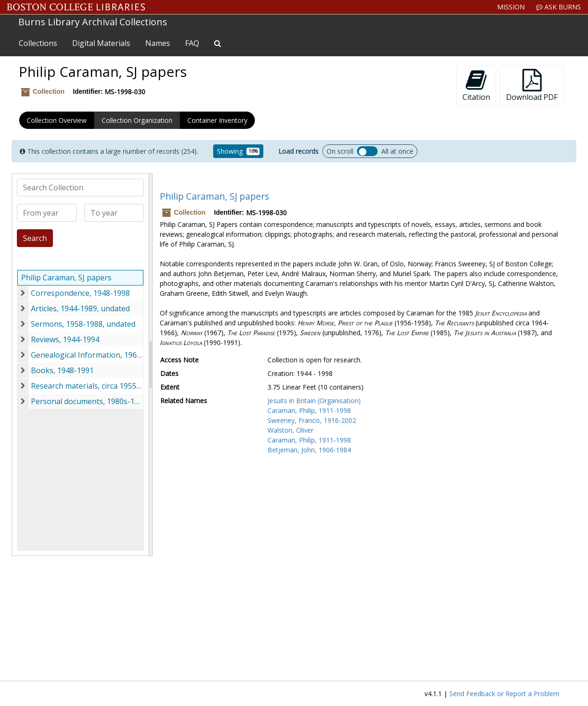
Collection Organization (137, 120)
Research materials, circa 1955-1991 (87, 386)
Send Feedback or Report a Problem (504, 694)
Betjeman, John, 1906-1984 (309, 450)
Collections (38, 43)
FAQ (192, 43)
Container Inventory (217, 120)
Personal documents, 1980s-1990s (87, 401)
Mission (511, 7)
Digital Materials (101, 43)
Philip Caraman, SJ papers (66, 278)
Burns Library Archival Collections (93, 22)
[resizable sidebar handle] (150, 365)
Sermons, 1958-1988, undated (83, 324)
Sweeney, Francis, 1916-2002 (312, 420)
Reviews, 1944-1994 (65, 339)
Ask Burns (558, 7)
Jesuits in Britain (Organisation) (314, 401)
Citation (476, 86)
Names (158, 43)
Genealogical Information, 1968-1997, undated (87, 355)
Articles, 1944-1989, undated (80, 308)
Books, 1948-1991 (62, 370)
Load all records (367, 151)
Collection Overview (57, 120)
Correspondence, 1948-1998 (80, 293)
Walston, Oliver (290, 430)
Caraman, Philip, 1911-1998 (309, 410)
